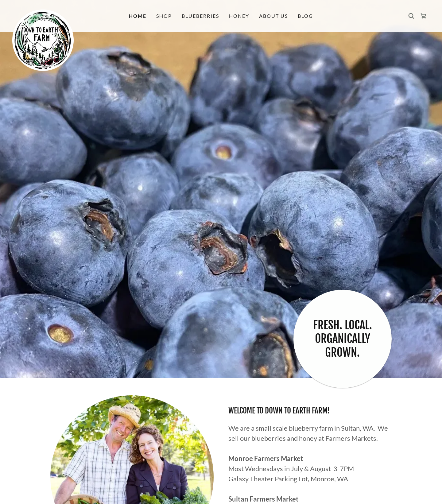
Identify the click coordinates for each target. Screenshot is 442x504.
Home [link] (138, 16)
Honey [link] (239, 16)
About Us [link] (273, 16)
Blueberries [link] (200, 16)
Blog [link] (305, 16)
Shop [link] (164, 16)
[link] (64, 12)
